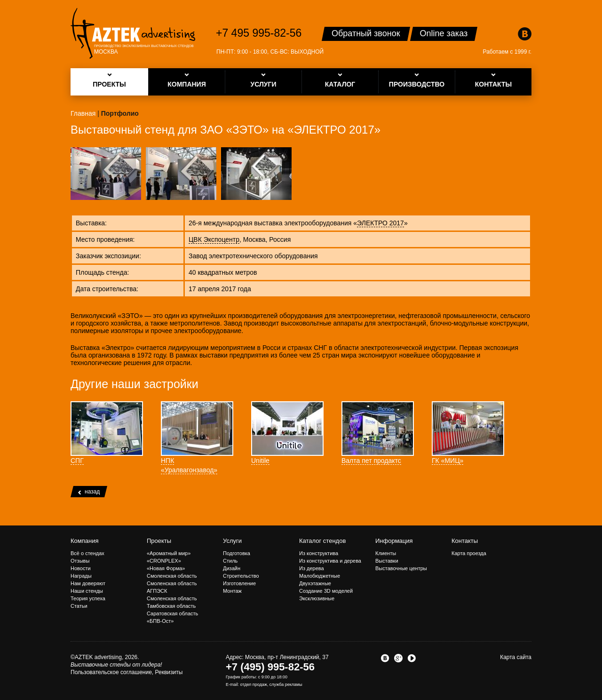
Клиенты (386, 553)
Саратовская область (172, 613)
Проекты (159, 541)
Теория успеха (88, 598)
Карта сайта (516, 657)
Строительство (241, 576)
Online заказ (444, 33)
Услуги (232, 541)
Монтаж (232, 591)
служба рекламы (286, 684)
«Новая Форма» (166, 568)
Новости (81, 568)
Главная (83, 113)
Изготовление (239, 583)
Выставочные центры (401, 568)
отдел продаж (254, 684)
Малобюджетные (320, 576)
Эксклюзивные (317, 598)
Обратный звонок (366, 33)
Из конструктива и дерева (330, 561)
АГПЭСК (157, 591)
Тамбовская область (171, 606)
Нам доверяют (88, 583)
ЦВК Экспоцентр (214, 239)
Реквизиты (169, 672)
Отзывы (80, 561)
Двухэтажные (315, 583)
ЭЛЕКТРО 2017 (380, 223)
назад (89, 492)
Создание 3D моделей (326, 591)
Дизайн (232, 568)
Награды (81, 576)
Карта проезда (469, 553)
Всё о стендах (87, 553)
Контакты (465, 541)
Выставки (387, 561)
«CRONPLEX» (164, 561)
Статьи (79, 606)
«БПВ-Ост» (160, 621)
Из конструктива (319, 553)
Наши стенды (87, 591)
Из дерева (312, 568)
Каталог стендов (322, 541)
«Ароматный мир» (169, 553)
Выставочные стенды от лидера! (116, 665)
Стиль (230, 561)
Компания (85, 541)
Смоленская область (172, 576)
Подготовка (237, 553)
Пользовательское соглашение (111, 672)
